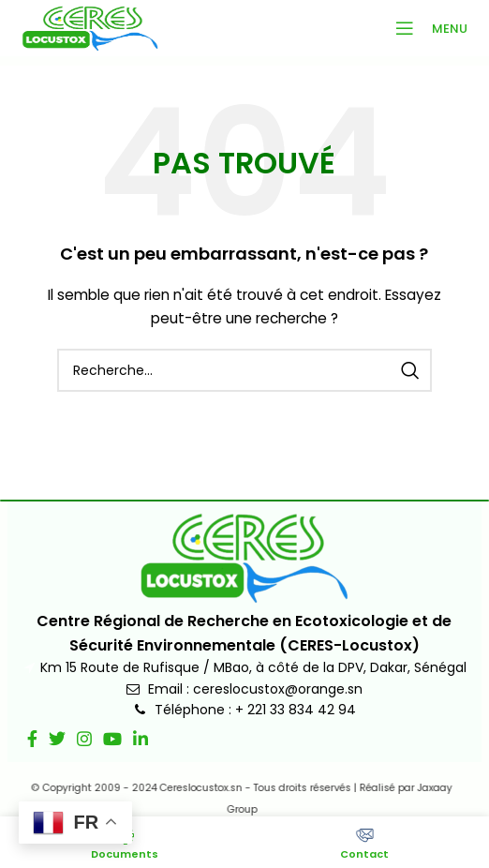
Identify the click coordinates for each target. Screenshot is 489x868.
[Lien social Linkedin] (141, 739)
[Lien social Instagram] (84, 739)
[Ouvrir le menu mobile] (426, 28)
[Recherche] (244, 370)
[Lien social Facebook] (32, 739)
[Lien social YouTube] (112, 739)
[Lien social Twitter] (57, 739)
